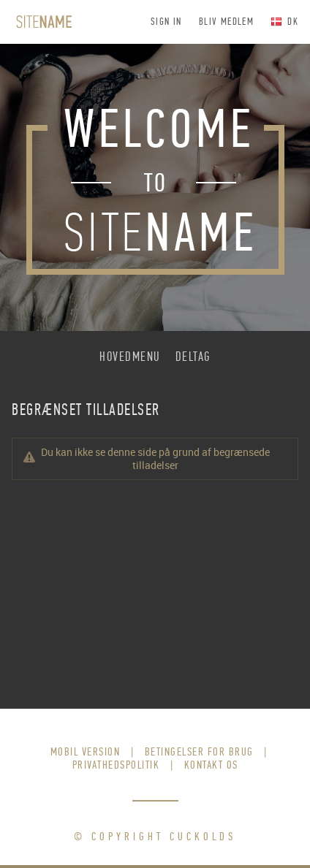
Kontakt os (211, 765)
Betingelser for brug (199, 751)
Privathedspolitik (116, 765)
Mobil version (86, 751)
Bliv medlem (226, 22)
